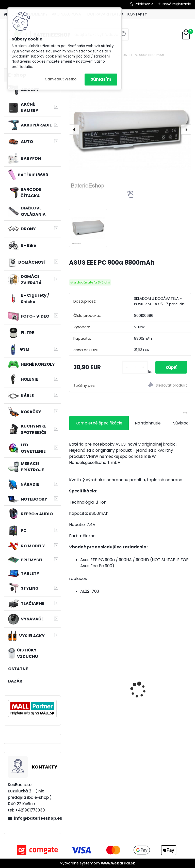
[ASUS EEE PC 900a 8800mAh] (130, 129)
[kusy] (135, 367)
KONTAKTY (137, 14)
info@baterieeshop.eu (35, 818)
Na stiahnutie (148, 423)
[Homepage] (6, 14)
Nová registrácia (177, 4)
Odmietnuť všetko (61, 79)
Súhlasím (101, 79)
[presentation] (74, 130)
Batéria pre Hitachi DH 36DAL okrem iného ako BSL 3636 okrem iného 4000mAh (158, 690)
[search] (123, 36)
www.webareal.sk (118, 863)
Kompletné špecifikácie (99, 423)
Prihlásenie (144, 4)
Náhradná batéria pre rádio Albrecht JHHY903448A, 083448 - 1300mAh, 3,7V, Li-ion (97, 690)
